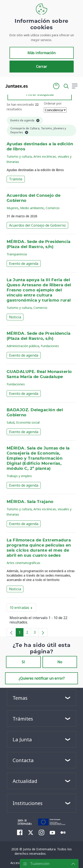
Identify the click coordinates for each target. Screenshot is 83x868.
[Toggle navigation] (34, 86)
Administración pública (23, 346)
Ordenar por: (53, 103)
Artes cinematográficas (23, 563)
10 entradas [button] (23, 608)
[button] (56, 86)
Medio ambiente (32, 208)
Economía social (28, 422)
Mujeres (13, 208)
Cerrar (41, 67)
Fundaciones (50, 346)
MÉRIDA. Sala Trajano (30, 502)
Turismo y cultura (19, 156)
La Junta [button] (22, 739)
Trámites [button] (23, 719)
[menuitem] (20, 832)
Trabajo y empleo (19, 476)
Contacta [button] (23, 760)
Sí (23, 662)
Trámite (16, 179)
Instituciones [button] (28, 803)
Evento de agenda (24, 264)
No (60, 662)
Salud (11, 422)
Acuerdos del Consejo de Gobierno (37, 225)
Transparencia (17, 254)
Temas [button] (20, 698)
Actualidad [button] (25, 781)
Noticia (15, 317)
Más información (41, 53)
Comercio (53, 208)
